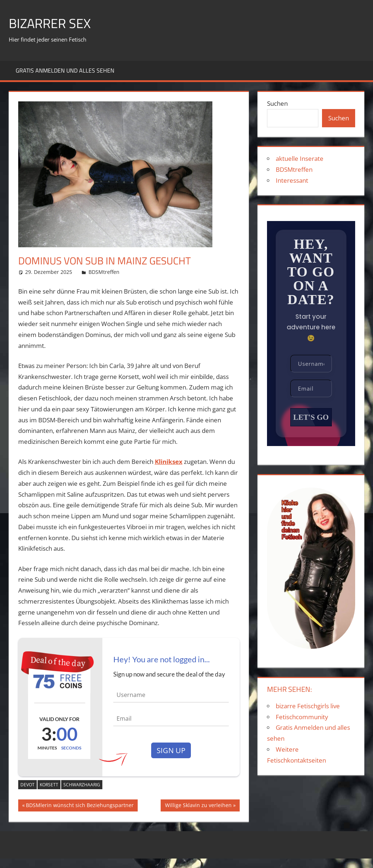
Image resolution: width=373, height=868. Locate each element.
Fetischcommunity (302, 717)
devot (28, 785)
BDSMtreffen (104, 272)
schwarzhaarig (82, 785)
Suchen (277, 103)
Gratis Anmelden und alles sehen (65, 70)
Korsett (49, 785)
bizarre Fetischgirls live (308, 706)
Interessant (292, 180)
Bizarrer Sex (50, 23)
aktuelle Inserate (300, 158)
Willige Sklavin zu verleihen (198, 806)
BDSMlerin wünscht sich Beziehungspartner (80, 806)
